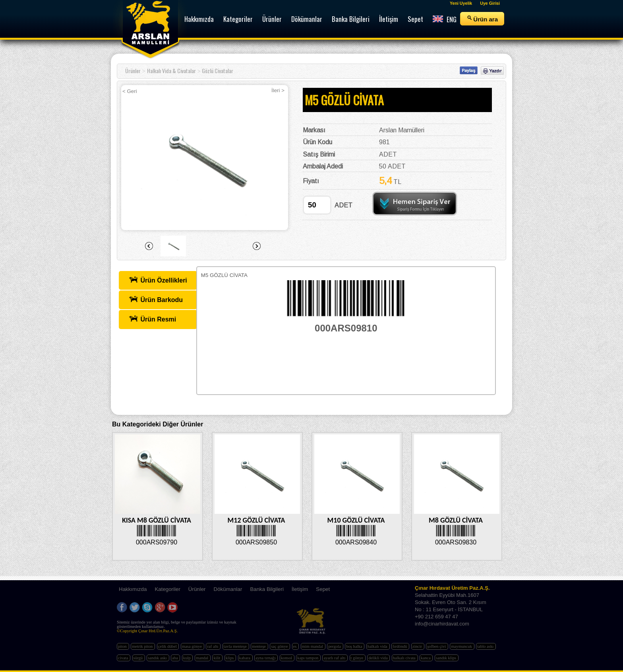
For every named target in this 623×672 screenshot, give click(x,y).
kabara (245, 658)
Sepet (323, 589)
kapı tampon (308, 658)
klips (230, 658)
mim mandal (313, 646)
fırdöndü (400, 646)
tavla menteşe (236, 646)
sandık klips (447, 658)
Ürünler (133, 71)
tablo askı (486, 646)
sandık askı (158, 658)
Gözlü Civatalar (218, 71)
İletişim (300, 589)
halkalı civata (405, 658)
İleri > (278, 90)
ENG (445, 19)
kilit (217, 658)
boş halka (355, 646)
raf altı (213, 646)
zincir (418, 646)
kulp (188, 658)
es (296, 646)
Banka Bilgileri (267, 589)
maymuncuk (462, 646)
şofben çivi (437, 646)
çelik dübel (168, 646)
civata (124, 658)
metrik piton (143, 646)
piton (123, 646)
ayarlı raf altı (335, 658)
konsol (287, 658)
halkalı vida (378, 646)
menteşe (259, 646)
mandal (203, 658)
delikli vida (378, 658)
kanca (426, 658)
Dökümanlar (228, 589)
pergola (335, 646)
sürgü (139, 658)
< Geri (130, 91)
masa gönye (193, 646)
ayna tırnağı (266, 658)
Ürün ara (482, 19)
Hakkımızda (133, 589)
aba (175, 658)
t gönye (358, 658)
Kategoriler (167, 589)
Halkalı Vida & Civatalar (171, 71)
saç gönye (280, 646)
